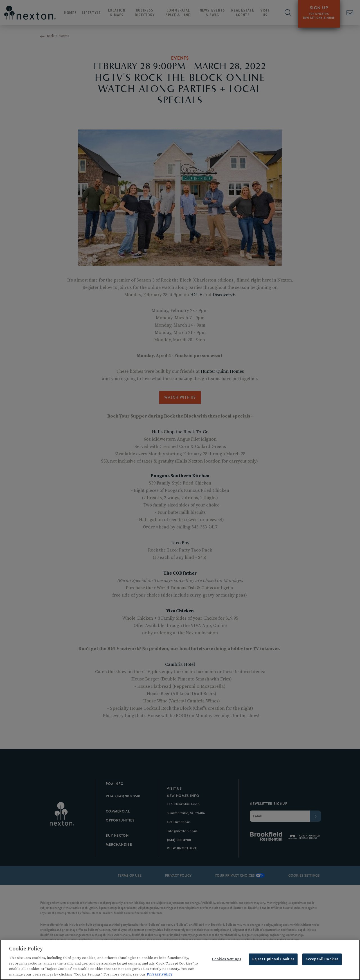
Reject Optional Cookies (273, 961)
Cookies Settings (227, 961)
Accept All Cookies (322, 961)
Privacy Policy (160, 976)
